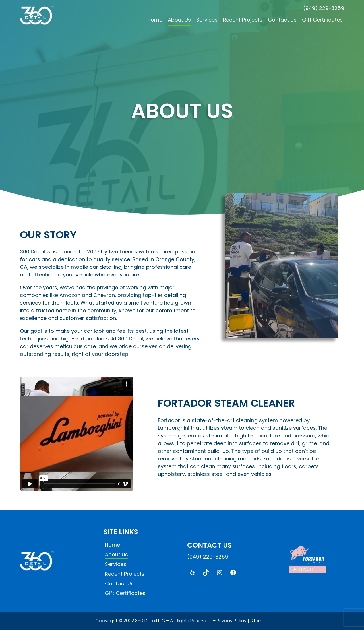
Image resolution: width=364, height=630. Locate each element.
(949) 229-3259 (324, 8)
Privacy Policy (232, 621)
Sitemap (259, 621)
